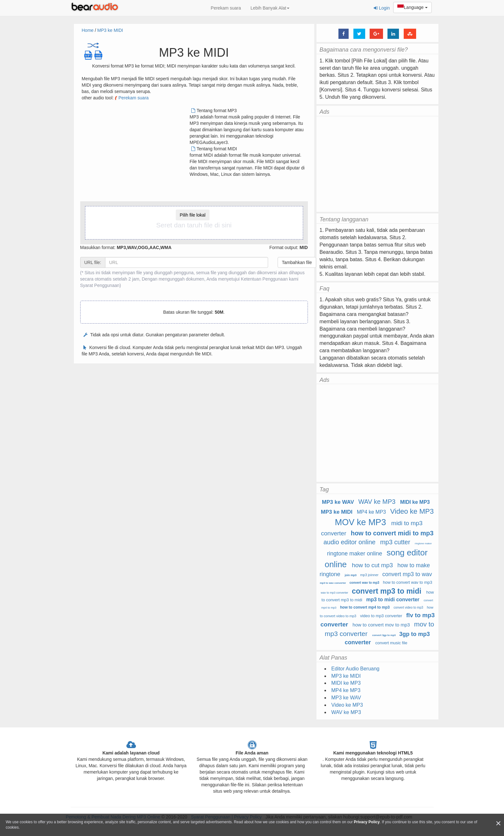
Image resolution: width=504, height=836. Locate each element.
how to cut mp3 (372, 565)
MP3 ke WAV (338, 502)
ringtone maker (423, 543)
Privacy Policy (367, 822)
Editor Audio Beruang (355, 669)
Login (382, 8)
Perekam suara (226, 8)
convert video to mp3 (408, 607)
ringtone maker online (355, 554)
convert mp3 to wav (407, 574)
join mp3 (351, 575)
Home (88, 30)
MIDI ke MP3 (415, 502)
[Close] (498, 823)
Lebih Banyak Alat (270, 8)
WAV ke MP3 (377, 502)
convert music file (391, 643)
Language (412, 8)
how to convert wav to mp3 (408, 582)
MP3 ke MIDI (110, 30)
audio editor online (349, 542)
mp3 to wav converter (333, 583)
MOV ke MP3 (361, 522)
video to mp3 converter (381, 616)
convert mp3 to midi (387, 591)
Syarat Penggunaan (100, 285)
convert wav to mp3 (364, 583)
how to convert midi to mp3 (392, 533)
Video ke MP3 (412, 511)
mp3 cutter (395, 542)
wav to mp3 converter (334, 593)
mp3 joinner (369, 575)
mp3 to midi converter (393, 600)
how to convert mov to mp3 (381, 625)
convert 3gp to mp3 (384, 635)
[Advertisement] (135, 152)
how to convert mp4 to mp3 (365, 607)
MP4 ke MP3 (372, 512)
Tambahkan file (297, 262)
